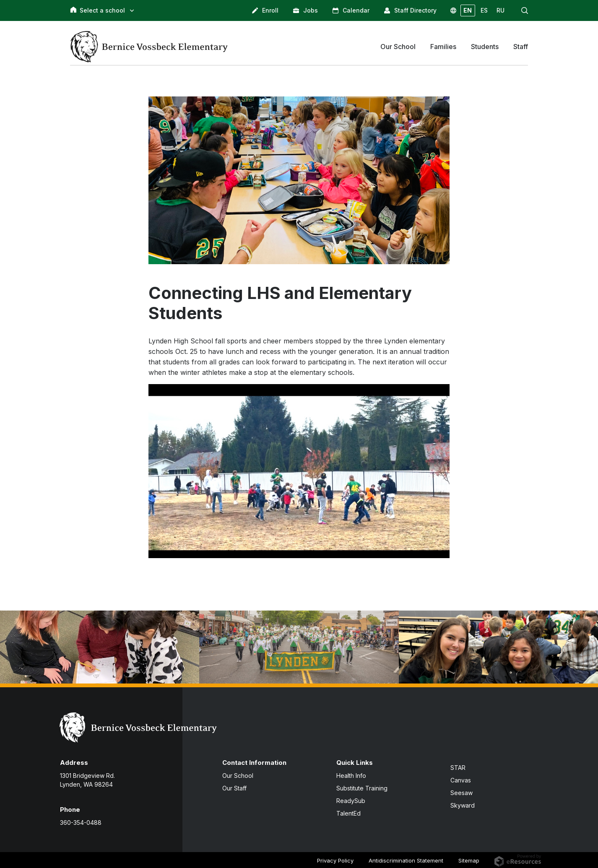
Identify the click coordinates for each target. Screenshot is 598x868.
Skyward (463, 805)
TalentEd (348, 813)
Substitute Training (362, 788)
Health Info (351, 776)
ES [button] (484, 10)
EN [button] (468, 10)
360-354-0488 (81, 823)
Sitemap (469, 860)
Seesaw (461, 793)
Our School (238, 776)
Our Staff (234, 788)
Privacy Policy (335, 860)
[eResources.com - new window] (518, 860)
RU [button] (500, 10)
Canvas (461, 780)
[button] (525, 10)
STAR (458, 768)
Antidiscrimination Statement (406, 860)
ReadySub (351, 801)
